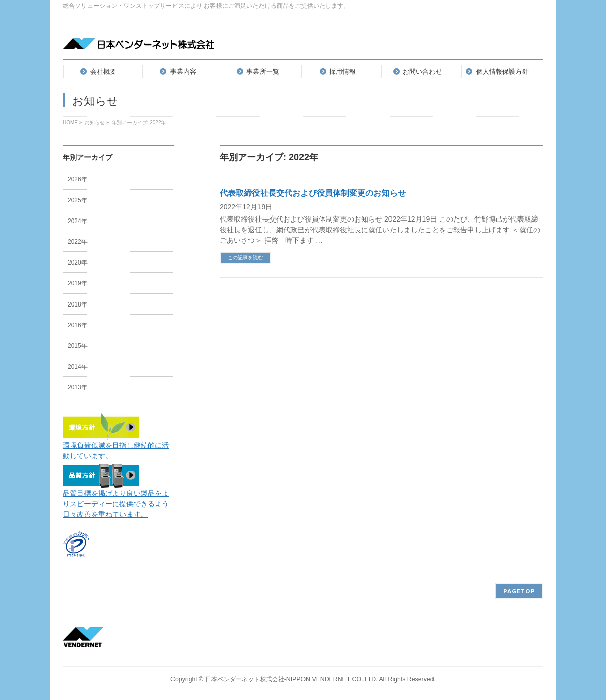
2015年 (78, 346)
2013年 (78, 387)
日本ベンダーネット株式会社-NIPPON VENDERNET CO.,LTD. (292, 679)
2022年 (78, 242)
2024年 (78, 221)
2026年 (78, 179)
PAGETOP (519, 591)
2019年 (78, 283)
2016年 (78, 325)
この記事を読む (245, 258)
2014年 (78, 367)
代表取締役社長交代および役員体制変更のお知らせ (313, 193)
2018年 (78, 304)
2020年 (78, 262)
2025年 (78, 200)
